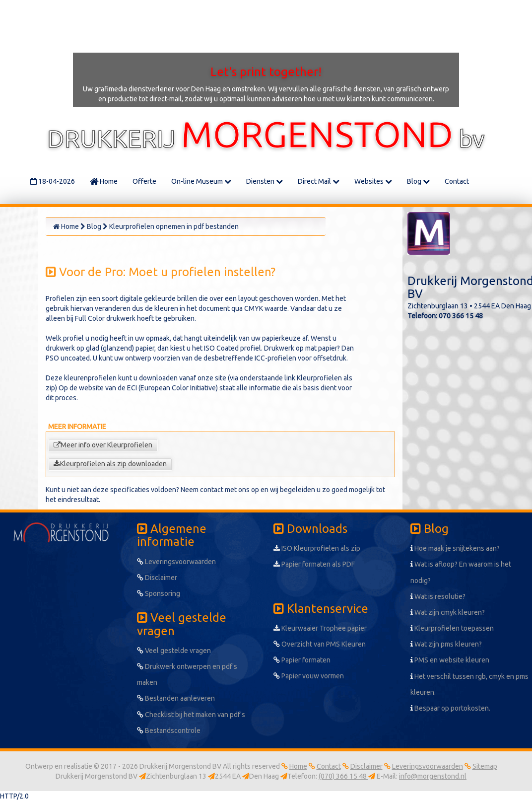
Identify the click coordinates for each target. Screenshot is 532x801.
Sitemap (485, 766)
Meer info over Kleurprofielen (103, 445)
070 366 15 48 (461, 316)
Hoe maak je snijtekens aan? (455, 548)
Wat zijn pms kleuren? (446, 644)
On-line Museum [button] (201, 181)
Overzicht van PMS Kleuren (320, 644)
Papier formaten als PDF (314, 564)
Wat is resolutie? (438, 596)
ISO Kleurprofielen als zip (317, 548)
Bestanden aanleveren (176, 698)
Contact (457, 181)
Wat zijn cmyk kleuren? (448, 612)
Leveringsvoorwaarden (176, 562)
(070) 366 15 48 (343, 776)
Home (104, 181)
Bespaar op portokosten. (450, 708)
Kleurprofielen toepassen (452, 628)
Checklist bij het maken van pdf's (191, 715)
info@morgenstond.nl (433, 776)
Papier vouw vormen (309, 676)
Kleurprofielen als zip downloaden (110, 464)
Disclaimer (157, 578)
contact (212, 490)
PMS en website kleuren (450, 660)
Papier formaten (302, 660)
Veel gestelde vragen (174, 651)
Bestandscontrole (169, 730)
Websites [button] (373, 181)
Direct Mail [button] (319, 181)
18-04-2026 (53, 181)
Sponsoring (159, 593)
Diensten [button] (265, 181)
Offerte (144, 181)
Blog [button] (418, 181)
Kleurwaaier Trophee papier (320, 628)
